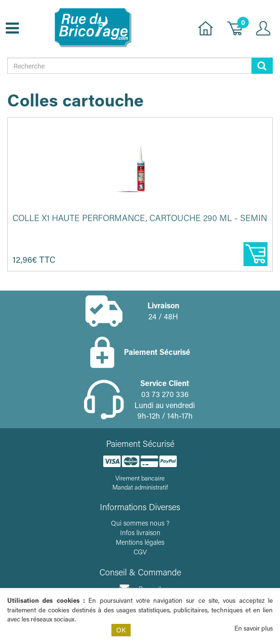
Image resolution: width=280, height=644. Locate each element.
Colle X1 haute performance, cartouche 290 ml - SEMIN (140, 218)
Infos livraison (140, 533)
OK (121, 630)
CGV (140, 552)
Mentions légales (140, 542)
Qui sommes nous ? (140, 523)
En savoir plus (254, 628)
